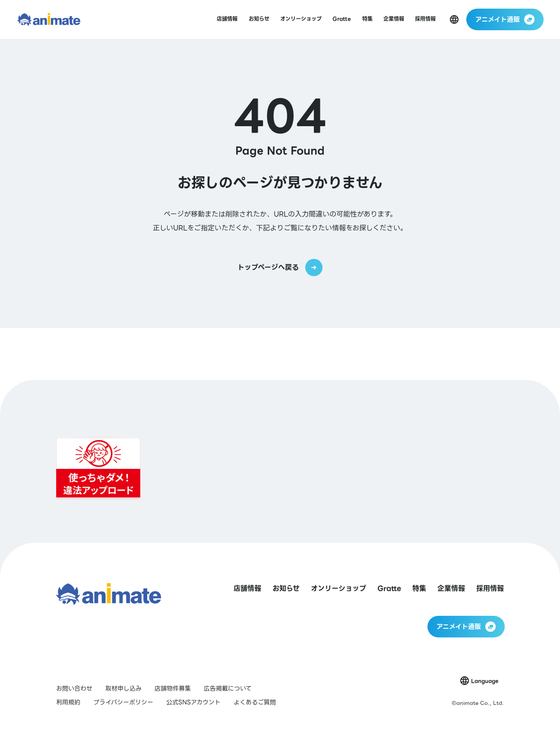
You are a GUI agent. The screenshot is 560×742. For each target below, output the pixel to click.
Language (485, 681)
